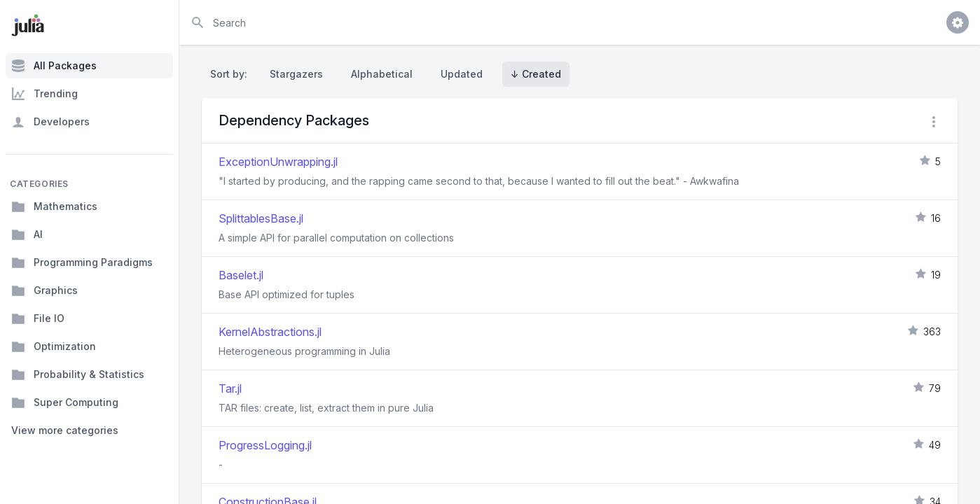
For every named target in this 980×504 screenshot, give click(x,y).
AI (27, 234)
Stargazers (296, 74)
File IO (38, 318)
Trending (44, 94)
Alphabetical (382, 74)
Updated (462, 74)
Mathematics (54, 206)
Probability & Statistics (78, 374)
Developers (50, 122)
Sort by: (232, 74)
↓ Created (536, 74)
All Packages (54, 66)
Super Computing (65, 402)
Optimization (54, 346)
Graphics (44, 290)
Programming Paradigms (82, 262)
